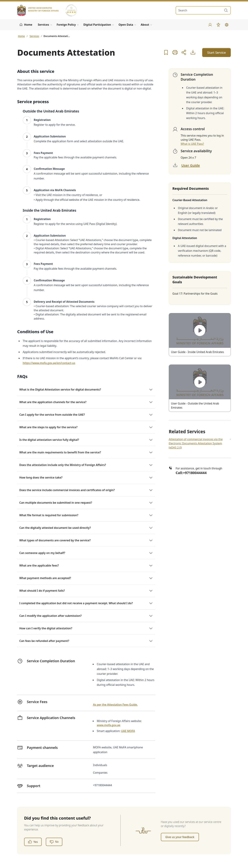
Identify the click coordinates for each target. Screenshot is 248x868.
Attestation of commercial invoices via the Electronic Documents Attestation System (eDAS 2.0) (200, 443)
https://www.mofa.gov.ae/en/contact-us (49, 363)
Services (43, 25)
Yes (33, 842)
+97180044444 (195, 473)
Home (21, 36)
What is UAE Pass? (192, 144)
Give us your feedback (180, 837)
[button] (166, 52)
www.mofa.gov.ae (108, 725)
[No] (54, 842)
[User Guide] (193, 52)
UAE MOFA (128, 731)
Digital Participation (97, 25)
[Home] (26, 25)
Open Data (126, 25)
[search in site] (200, 10)
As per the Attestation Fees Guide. (115, 705)
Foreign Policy (66, 25)
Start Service (216, 53)
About (145, 25)
